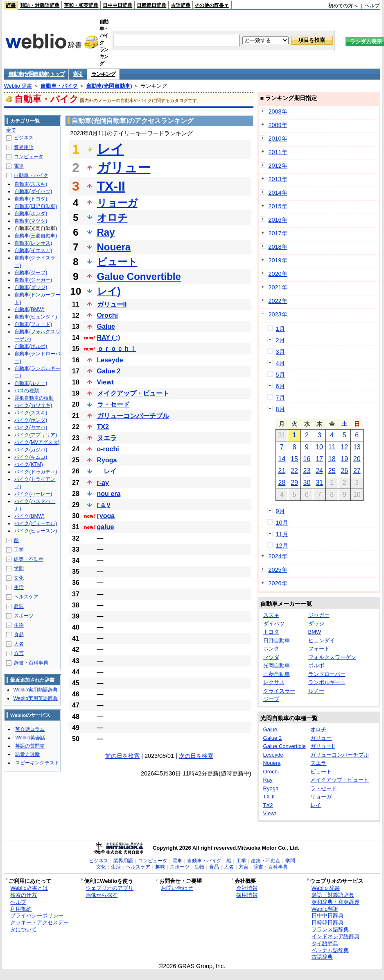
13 (357, 447)
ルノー (316, 691)
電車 (19, 166)
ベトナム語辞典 (330, 950)
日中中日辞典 (117, 5)
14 (282, 459)
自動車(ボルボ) (31, 346)
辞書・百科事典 (31, 663)
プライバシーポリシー (37, 915)
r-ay (103, 483)
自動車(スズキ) (31, 184)
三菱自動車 (277, 674)
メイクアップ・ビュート (133, 393)
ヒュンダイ (322, 640)
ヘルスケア (26, 597)
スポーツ (24, 616)
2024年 (278, 556)
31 (319, 483)
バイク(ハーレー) (33, 494)
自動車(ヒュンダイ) (36, 317)
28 (282, 483)
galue (106, 527)
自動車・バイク (59, 86)
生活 (19, 587)
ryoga (106, 516)
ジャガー (319, 615)
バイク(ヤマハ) (31, 427)
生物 (19, 625)
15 (294, 459)
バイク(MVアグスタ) (37, 442)
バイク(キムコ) (31, 457)
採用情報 (247, 895)
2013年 (278, 179)
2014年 (278, 193)
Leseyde (110, 360)
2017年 (278, 233)
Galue (106, 326)
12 (344, 447)
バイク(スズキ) (31, 413)
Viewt (106, 382)
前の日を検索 (122, 756)
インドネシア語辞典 (335, 936)
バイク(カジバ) (31, 450)
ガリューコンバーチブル (133, 416)
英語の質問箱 (30, 746)
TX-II (111, 186)
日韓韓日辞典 (151, 5)
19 (344, 459)
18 (332, 459)
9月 (280, 511)
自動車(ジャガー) (33, 280)
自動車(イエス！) (33, 250)
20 (357, 459)
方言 (19, 653)
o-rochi (108, 449)
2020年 (278, 274)
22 (294, 471)
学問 (19, 568)
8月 (280, 409)
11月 (282, 534)
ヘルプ (372, 6)
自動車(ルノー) (31, 383)
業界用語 (24, 147)
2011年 (278, 152)
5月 (280, 375)
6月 (280, 386)
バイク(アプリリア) (36, 435)
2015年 (278, 206)
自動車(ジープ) (31, 273)
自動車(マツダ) (31, 221)
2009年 (278, 125)
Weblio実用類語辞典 (35, 690)
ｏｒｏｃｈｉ (117, 349)
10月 (282, 523)
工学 (19, 550)
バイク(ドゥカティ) (36, 472)
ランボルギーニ (327, 682)
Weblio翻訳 (325, 909)
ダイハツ (274, 624)
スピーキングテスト (37, 763)
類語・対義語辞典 (40, 5)
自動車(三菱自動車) (36, 236)
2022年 (278, 301)
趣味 (19, 606)
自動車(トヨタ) (31, 199)
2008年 (278, 111)
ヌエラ (107, 438)
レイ (111, 149)
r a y (104, 505)
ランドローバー (327, 674)
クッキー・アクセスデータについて (40, 926)
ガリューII (112, 304)
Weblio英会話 (30, 738)
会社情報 (247, 888)
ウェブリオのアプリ (110, 888)
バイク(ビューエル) (36, 523)
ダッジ (316, 624)
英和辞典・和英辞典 (335, 902)
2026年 (278, 583)
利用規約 (21, 909)
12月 (282, 546)
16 (307, 459)
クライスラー (279, 691)
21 (282, 471)
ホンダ (271, 649)
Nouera (114, 247)
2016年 (278, 220)
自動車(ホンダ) (31, 214)
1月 (280, 329)
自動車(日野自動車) (36, 206)
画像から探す (102, 895)
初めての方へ (343, 6)
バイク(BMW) (29, 516)
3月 (280, 352)
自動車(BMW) (29, 309)
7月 (280, 398)
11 (332, 447)
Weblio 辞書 (18, 86)
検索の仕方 (24, 895)
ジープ (271, 699)
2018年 (278, 247)
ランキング (103, 74)
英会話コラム (30, 729)
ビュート (117, 262)
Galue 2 (109, 371)
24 (319, 471)
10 (319, 447)
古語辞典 (181, 5)
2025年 (278, 570)
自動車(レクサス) (33, 243)
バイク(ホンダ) (31, 420)
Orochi (108, 315)
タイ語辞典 (325, 943)
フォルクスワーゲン (332, 657)
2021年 (278, 287)
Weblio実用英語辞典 (35, 698)
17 (319, 459)
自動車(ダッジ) (31, 287)
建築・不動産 (29, 559)
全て (11, 130)
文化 (19, 578)
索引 (78, 74)
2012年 (278, 166)
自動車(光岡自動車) (109, 86)
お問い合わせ (177, 888)
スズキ (271, 615)
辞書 (11, 5)
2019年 (278, 260)
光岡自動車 (277, 665)
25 (332, 471)
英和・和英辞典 (81, 5)
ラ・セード (113, 404)
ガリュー (124, 168)
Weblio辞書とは (29, 888)
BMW (315, 632)
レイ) (109, 291)
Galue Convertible (139, 276)
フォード (319, 649)
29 (294, 483)
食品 (19, 634)
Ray (106, 232)
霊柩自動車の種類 (34, 398)
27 (357, 471)
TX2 (103, 427)
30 (307, 483)
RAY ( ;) (109, 338)
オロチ (112, 217)
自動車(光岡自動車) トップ (36, 74)
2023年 (278, 314)
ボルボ (316, 665)
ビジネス (24, 138)
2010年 (278, 139)
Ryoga (107, 460)
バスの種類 (27, 391)
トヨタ (271, 632)
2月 (280, 340)
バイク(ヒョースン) (36, 531)
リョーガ (117, 203)
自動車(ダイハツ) (33, 191)
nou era (109, 494)
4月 (280, 363)
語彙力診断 (27, 754)
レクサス (274, 682)
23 (307, 471)
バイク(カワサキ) (33, 405)
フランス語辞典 (330, 929)
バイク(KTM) (28, 464)
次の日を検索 (196, 756)
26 (344, 471)
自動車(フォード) (33, 324)
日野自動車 (277, 640)
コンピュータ (29, 157)
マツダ (271, 657)
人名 (19, 644)
